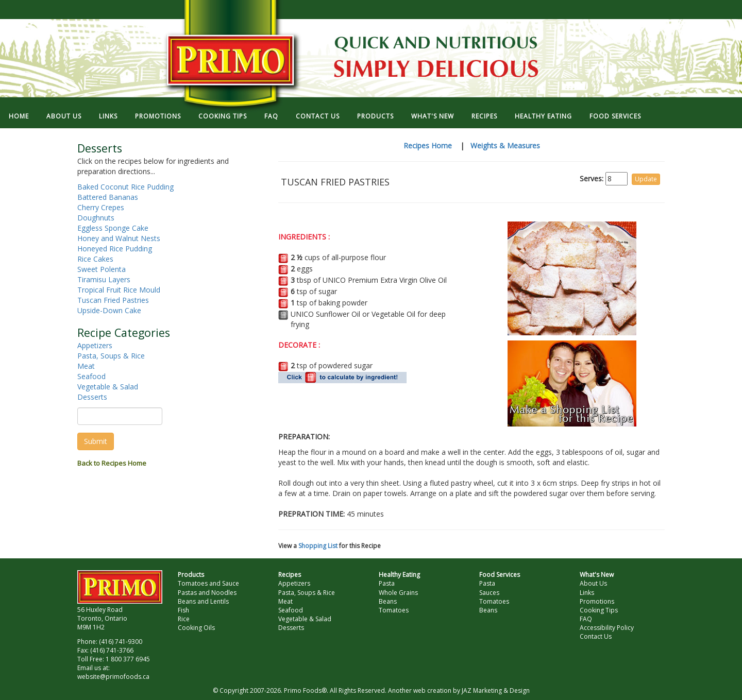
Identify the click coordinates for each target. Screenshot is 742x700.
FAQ (271, 116)
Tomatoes (394, 610)
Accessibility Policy (607, 628)
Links (587, 593)
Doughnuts (96, 218)
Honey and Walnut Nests (119, 238)
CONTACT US (318, 116)
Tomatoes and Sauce (208, 583)
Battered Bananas (108, 197)
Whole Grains (398, 593)
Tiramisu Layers (104, 279)
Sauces (489, 593)
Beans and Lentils (203, 601)
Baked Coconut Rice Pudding (125, 187)
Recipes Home (428, 146)
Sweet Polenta (102, 269)
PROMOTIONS (158, 116)
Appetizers (95, 345)
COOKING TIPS (223, 116)
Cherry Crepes (101, 207)
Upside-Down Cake (109, 310)
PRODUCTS (375, 116)
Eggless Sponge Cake (113, 228)
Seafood (91, 376)
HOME (19, 116)
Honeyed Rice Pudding (115, 249)
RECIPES (484, 116)
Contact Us (596, 636)
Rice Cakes (95, 259)
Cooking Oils (196, 628)
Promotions (597, 601)
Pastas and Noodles (207, 593)
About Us (593, 583)
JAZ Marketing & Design (496, 690)
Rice (184, 619)
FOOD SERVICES (615, 116)
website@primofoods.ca (113, 677)
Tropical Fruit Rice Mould (119, 290)
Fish (183, 610)
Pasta (387, 583)
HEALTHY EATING (543, 116)
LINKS (108, 116)
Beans (388, 601)
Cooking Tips (599, 610)
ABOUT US (64, 116)
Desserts (92, 397)
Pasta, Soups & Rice (111, 356)
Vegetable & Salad (108, 387)
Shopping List (318, 546)
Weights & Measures (505, 146)
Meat (86, 366)
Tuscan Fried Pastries (113, 300)
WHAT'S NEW (433, 116)
